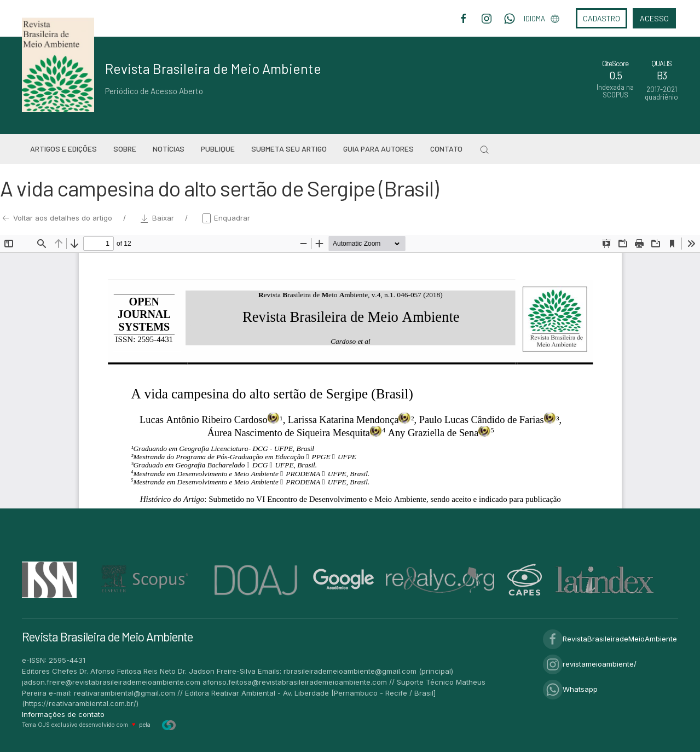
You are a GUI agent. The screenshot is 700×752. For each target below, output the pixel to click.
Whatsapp (570, 689)
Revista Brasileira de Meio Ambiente (213, 68)
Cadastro (601, 18)
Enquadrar (225, 218)
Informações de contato (63, 714)
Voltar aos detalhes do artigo (57, 218)
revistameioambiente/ (590, 664)
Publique (218, 149)
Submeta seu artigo (289, 149)
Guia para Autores (378, 149)
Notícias (169, 149)
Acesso (654, 18)
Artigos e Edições (63, 149)
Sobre (125, 149)
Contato (446, 149)
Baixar (158, 218)
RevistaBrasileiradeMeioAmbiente (610, 639)
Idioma (542, 19)
